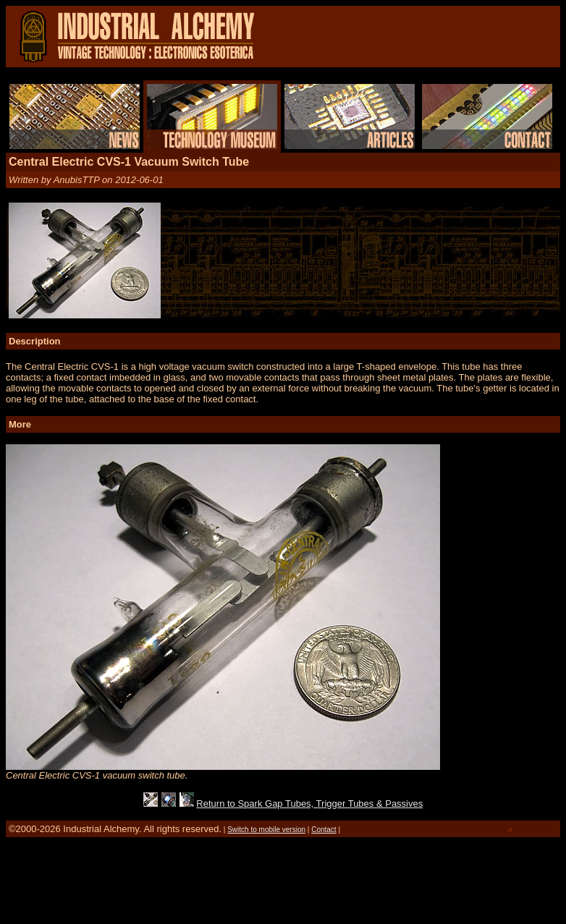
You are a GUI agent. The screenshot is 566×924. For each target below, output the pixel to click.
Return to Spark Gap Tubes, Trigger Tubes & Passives (309, 804)
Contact (324, 830)
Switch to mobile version (266, 830)
